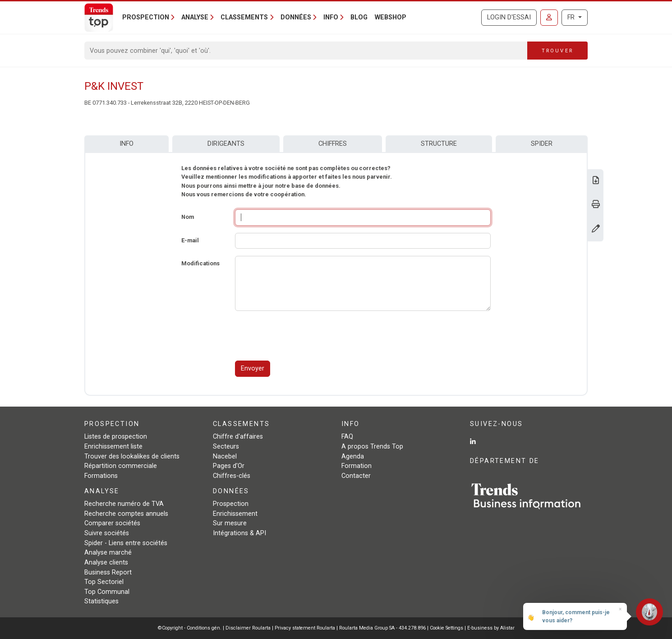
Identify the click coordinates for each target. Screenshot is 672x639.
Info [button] (331, 17)
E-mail (190, 240)
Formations (101, 476)
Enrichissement (235, 514)
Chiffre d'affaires (238, 437)
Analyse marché (108, 553)
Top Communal (107, 592)
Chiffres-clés (232, 476)
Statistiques (101, 601)
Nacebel (225, 456)
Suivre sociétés (107, 533)
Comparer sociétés (112, 523)
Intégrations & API (239, 533)
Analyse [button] (195, 17)
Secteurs (226, 447)
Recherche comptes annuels (126, 514)
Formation (357, 466)
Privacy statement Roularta (305, 628)
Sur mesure (230, 523)
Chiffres (333, 144)
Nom (188, 217)
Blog (359, 17)
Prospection (231, 504)
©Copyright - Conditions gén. (190, 628)
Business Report (108, 572)
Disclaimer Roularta (248, 628)
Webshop (391, 17)
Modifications (200, 263)
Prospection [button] (146, 17)
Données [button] (296, 17)
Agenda (353, 456)
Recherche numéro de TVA (124, 504)
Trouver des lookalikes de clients (132, 456)
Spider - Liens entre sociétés (126, 543)
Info (127, 144)
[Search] (306, 51)
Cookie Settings (447, 628)
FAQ (347, 437)
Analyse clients (106, 563)
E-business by (491, 628)
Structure (439, 144)
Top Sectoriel (104, 582)
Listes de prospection (116, 437)
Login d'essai (509, 17)
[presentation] (304, 336)
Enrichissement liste (113, 447)
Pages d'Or (229, 466)
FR (572, 17)
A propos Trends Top (372, 447)
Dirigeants (226, 144)
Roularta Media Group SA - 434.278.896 (383, 628)
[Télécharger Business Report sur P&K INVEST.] (596, 181)
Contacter (356, 476)
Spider (542, 144)
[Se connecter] (549, 18)
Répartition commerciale (121, 466)
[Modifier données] (596, 229)
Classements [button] (244, 17)
